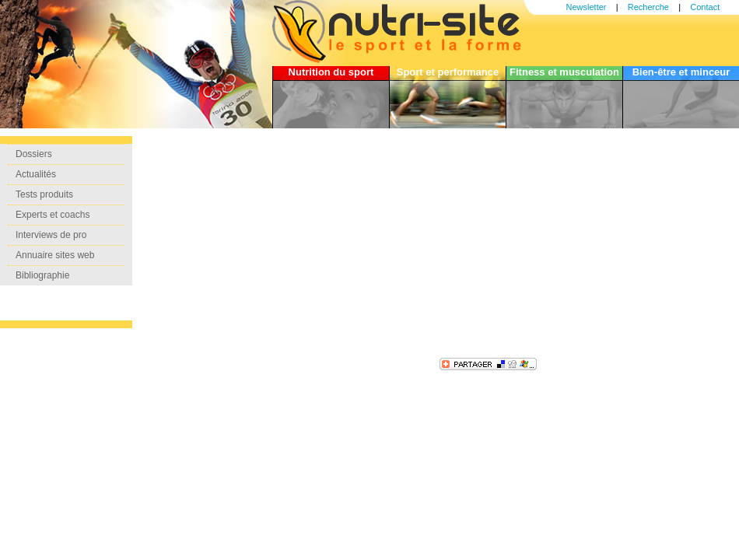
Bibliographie (42, 275)
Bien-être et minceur (681, 72)
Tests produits (44, 194)
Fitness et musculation (564, 72)
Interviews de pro (51, 235)
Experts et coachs (53, 215)
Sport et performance (448, 72)
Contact (705, 7)
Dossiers (34, 154)
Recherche (648, 7)
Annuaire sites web (55, 255)
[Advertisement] (338, 245)
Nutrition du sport (331, 72)
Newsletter (587, 7)
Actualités (36, 174)
